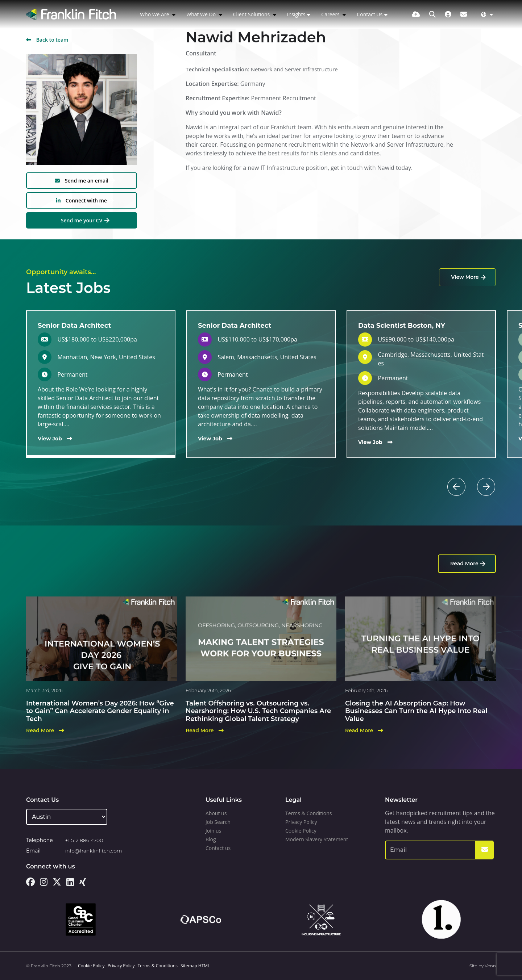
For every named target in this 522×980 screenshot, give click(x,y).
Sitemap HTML (195, 966)
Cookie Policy (301, 831)
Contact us (218, 848)
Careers (331, 14)
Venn (490, 966)
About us (216, 813)
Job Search (218, 822)
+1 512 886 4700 (84, 840)
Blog (211, 839)
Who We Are (155, 14)
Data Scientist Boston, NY (402, 326)
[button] (470, 478)
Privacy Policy (301, 822)
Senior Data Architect (74, 326)
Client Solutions (252, 14)
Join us (213, 831)
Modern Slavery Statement (317, 839)
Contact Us (370, 14)
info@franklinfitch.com (94, 851)
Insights (296, 14)
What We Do (202, 14)
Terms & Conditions (309, 813)
